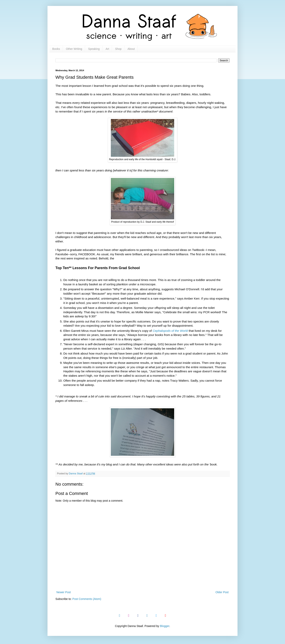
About (131, 49)
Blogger (165, 626)
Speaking (94, 49)
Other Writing (74, 49)
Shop (118, 49)
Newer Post (64, 592)
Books (56, 49)
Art (107, 49)
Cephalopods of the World (170, 331)
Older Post (222, 592)
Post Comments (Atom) (87, 599)
